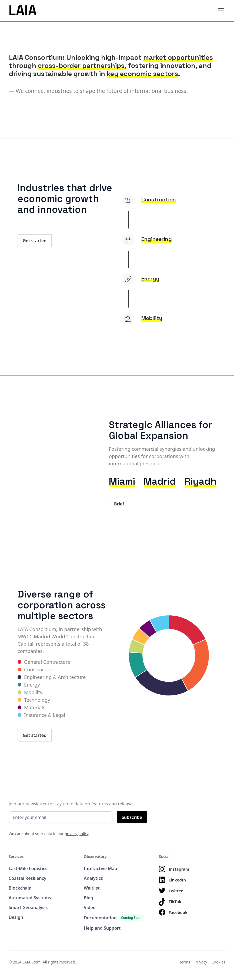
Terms (185, 962)
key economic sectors (142, 74)
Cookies (218, 962)
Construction (159, 200)
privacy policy (76, 834)
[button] (220, 11)
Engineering (157, 239)
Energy (150, 279)
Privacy (201, 962)
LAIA (23, 11)
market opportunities (178, 57)
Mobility (152, 318)
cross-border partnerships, (82, 66)
